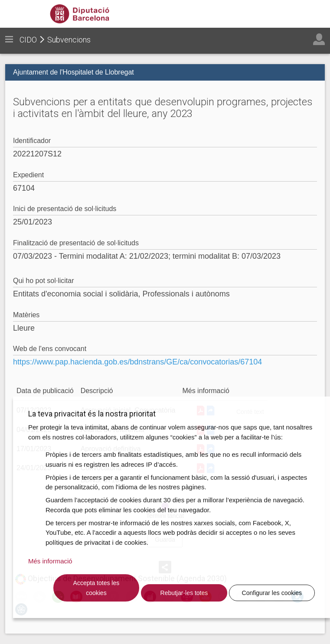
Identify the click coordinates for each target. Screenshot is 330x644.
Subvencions (69, 40)
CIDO (28, 40)
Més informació (50, 561)
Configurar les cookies (272, 593)
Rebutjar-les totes (184, 593)
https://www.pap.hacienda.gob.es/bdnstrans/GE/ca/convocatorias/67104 (137, 362)
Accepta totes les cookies (96, 588)
